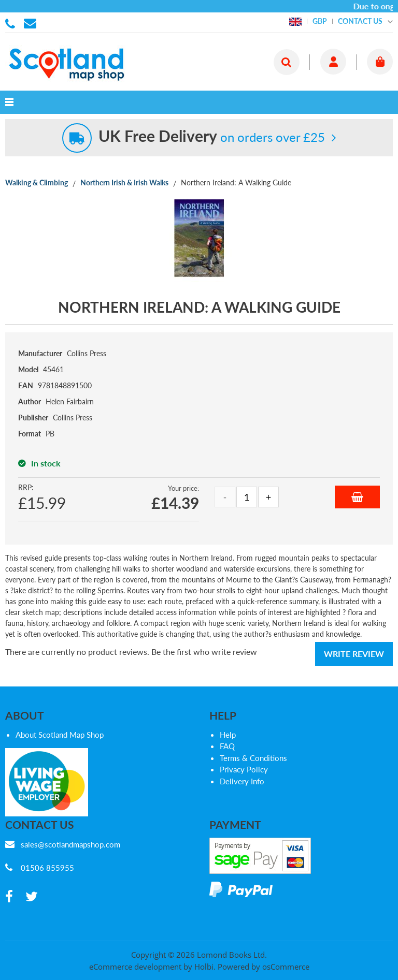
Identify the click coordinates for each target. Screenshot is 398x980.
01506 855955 (12, 23)
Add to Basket (357, 497)
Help (228, 735)
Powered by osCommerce (264, 967)
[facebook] (9, 897)
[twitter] (32, 897)
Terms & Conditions (253, 758)
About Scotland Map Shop (60, 735)
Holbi (204, 967)
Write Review (354, 654)
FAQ (227, 746)
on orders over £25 (212, 137)
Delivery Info (242, 781)
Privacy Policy (244, 769)
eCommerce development (135, 967)
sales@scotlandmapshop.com (70, 844)
